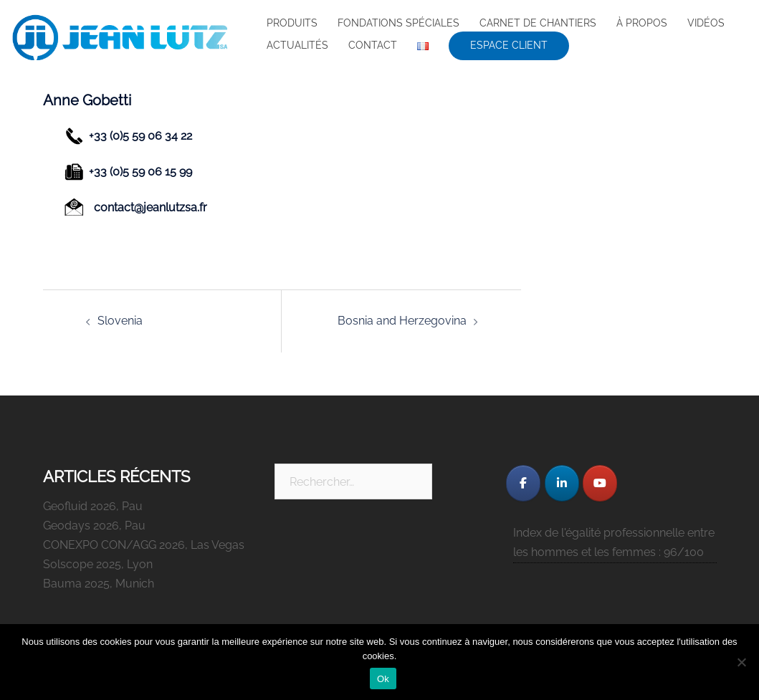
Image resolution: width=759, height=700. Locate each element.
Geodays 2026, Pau (94, 526)
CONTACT (373, 45)
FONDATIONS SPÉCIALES (398, 23)
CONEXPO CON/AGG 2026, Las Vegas (144, 545)
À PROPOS (642, 23)
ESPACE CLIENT (509, 45)
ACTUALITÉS (297, 45)
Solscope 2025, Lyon (98, 564)
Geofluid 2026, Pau (93, 506)
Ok (383, 679)
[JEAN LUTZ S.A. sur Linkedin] (562, 483)
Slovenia (120, 321)
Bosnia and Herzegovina (402, 321)
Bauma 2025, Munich (99, 584)
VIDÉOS (706, 23)
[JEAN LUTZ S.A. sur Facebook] (523, 483)
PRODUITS (292, 23)
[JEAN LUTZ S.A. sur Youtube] (600, 483)
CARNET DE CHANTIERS (538, 23)
